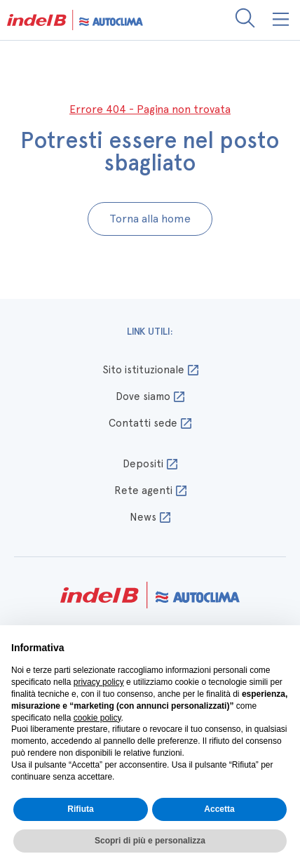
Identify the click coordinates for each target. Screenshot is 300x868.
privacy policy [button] (99, 682)
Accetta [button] (219, 809)
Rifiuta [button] (80, 809)
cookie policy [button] (97, 718)
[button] (281, 20)
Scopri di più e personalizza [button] (150, 841)
